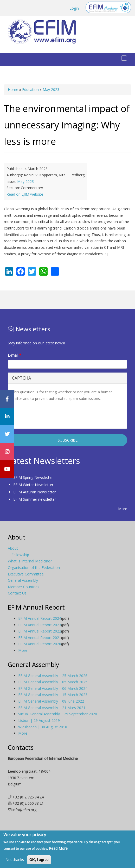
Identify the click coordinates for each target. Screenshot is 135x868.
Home (13, 89)
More (123, 509)
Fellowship (20, 555)
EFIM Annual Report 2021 (40, 638)
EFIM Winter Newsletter (33, 485)
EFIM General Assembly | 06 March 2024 (53, 688)
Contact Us (17, 593)
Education (30, 89)
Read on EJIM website (25, 194)
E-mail (15, 355)
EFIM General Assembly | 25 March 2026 (53, 676)
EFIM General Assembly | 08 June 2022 (51, 701)
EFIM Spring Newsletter (33, 477)
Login (74, 8)
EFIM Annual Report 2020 (40, 644)
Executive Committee (26, 574)
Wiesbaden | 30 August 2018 (43, 727)
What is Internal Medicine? (30, 561)
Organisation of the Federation (34, 568)
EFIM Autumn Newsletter (34, 492)
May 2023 (51, 89)
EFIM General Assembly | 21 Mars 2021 (52, 708)
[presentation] (52, 414)
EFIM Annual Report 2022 (40, 631)
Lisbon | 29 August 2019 (39, 720)
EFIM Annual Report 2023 (40, 625)
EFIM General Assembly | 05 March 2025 (53, 682)
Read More (58, 848)
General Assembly (23, 580)
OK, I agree (39, 860)
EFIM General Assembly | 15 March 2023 (53, 695)
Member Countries (24, 587)
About (13, 548)
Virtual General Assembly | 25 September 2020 (58, 714)
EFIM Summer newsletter (35, 499)
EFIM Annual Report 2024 (40, 618)
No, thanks (15, 860)
